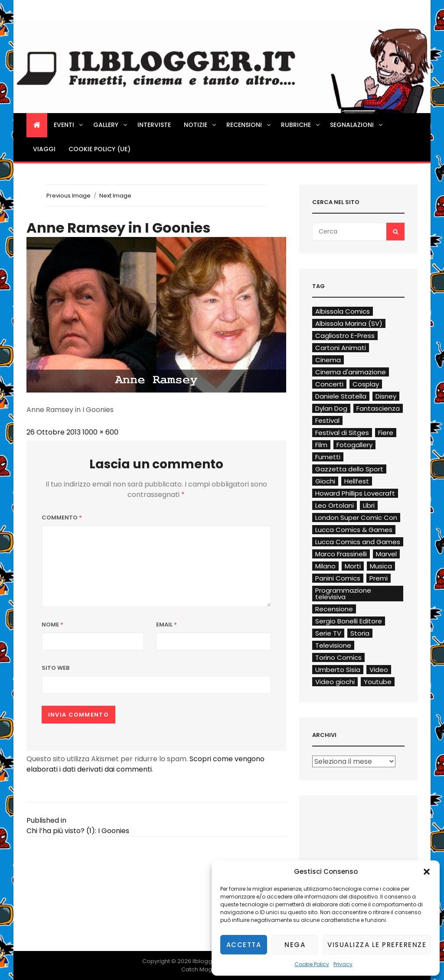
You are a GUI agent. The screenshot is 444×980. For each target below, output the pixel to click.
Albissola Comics (343, 311)
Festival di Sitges (342, 433)
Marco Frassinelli (341, 554)
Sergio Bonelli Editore (349, 621)
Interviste (154, 125)
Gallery (111, 125)
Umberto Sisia (338, 670)
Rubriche (301, 125)
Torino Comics (338, 657)
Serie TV (328, 633)
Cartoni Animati (341, 348)
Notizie (201, 125)
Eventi (69, 125)
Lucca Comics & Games (354, 530)
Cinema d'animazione (351, 372)
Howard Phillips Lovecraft (355, 493)
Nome (52, 625)
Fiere (386, 433)
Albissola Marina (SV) (349, 323)
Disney (386, 396)
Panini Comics (338, 578)
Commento (62, 518)
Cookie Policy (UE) (100, 149)
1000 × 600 (100, 432)
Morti (353, 566)
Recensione (334, 609)
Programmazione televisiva (343, 594)
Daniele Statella (341, 396)
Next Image (115, 196)
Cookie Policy (312, 964)
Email (166, 625)
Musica (381, 566)
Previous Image (69, 196)
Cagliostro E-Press (345, 336)
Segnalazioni (357, 125)
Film (321, 445)
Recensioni (249, 125)
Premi (379, 578)
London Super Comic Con (356, 518)
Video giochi (335, 682)
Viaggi (44, 149)
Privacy (343, 964)
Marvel (386, 554)
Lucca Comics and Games (358, 542)
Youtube (378, 682)
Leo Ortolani (335, 505)
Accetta (244, 945)
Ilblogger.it (207, 961)
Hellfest (357, 481)
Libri (369, 505)
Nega (295, 945)
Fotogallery (354, 445)
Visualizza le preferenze (377, 945)
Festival (327, 420)
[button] (427, 872)
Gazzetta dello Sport (349, 469)
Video (379, 670)
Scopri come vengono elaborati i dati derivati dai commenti (145, 764)
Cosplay (366, 384)
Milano (325, 566)
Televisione (333, 645)
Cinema (328, 360)
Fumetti (328, 457)
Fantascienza (378, 408)
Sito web (55, 668)
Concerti (329, 384)
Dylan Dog (331, 408)
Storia (360, 633)
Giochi (325, 481)
